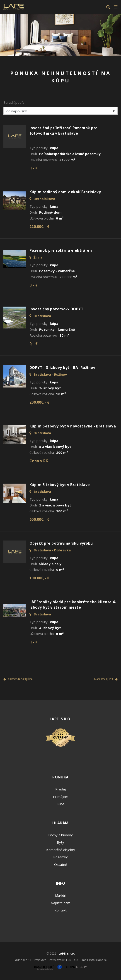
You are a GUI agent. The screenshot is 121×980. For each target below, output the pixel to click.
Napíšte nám (60, 903)
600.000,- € (39, 519)
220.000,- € (39, 227)
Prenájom (61, 797)
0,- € (34, 168)
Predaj (60, 789)
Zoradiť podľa (14, 102)
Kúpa (61, 804)
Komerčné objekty (61, 850)
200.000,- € (39, 402)
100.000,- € (39, 578)
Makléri (61, 895)
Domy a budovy (60, 835)
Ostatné (61, 864)
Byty (60, 842)
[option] (60, 35)
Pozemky (60, 857)
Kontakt (60, 910)
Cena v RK (39, 461)
